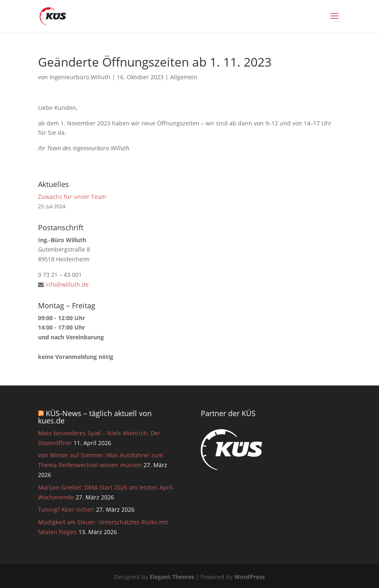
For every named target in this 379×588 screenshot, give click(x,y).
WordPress (250, 577)
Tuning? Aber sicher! (66, 509)
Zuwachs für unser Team (72, 197)
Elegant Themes (172, 577)
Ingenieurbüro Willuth (80, 77)
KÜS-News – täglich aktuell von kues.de (95, 417)
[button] (18, 570)
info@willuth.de (67, 284)
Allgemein (184, 77)
